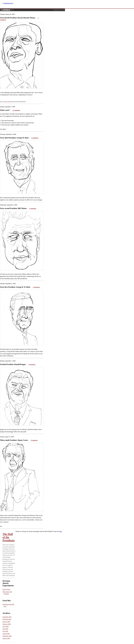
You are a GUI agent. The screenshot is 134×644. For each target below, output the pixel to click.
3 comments (33, 208)
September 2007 (7, 617)
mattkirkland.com (8, 3)
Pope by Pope (6, 589)
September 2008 (7, 636)
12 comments (16, 110)
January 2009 (6, 638)
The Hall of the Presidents (9, 537)
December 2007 (7, 619)
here (61, 531)
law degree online (7, 102)
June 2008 (5, 629)
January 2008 (6, 622)
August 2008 (6, 634)
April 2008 (6, 626)
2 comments (35, 138)
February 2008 (7, 624)
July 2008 (5, 631)
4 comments (34, 440)
